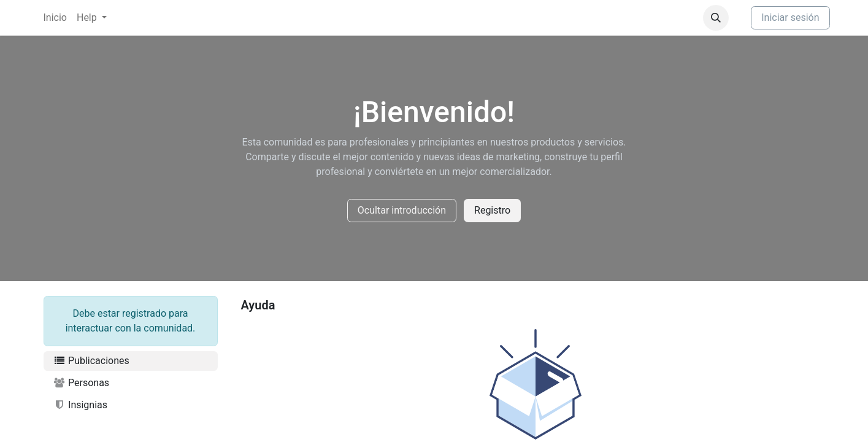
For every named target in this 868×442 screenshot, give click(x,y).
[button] (716, 18)
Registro (492, 210)
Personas (82, 383)
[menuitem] (55, 18)
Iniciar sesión (790, 17)
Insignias (81, 405)
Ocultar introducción (402, 210)
